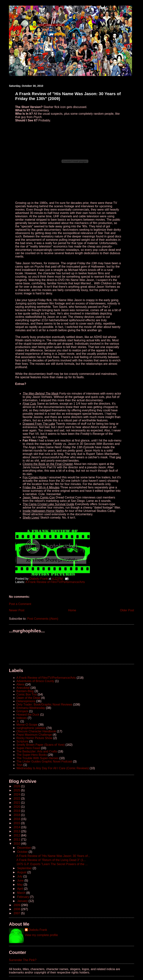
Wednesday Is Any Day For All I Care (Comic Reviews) (53, 768)
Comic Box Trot (27, 694)
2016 (17, 819)
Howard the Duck (28, 715)
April (21, 889)
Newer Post (17, 610)
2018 (17, 815)
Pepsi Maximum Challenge (34, 735)
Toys (19, 765)
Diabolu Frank (38, 930)
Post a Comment (20, 604)
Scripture (22, 741)
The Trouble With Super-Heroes (37, 758)
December (24, 848)
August (22, 872)
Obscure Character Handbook (36, 731)
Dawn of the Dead (28, 698)
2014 (17, 827)
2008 (17, 909)
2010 (17, 844)
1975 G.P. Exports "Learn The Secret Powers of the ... (52, 864)
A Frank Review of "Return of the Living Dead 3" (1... (51, 860)
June (21, 880)
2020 (17, 807)
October (23, 852)
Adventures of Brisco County (35, 681)
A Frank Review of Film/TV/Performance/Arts (55, 582)
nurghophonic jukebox (31, 728)
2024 (17, 794)
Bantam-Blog (25, 691)
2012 (17, 835)
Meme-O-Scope (27, 725)
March (22, 893)
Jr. (18, 721)
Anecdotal (23, 688)
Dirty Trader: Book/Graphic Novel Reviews (44, 705)
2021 (17, 803)
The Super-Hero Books (32, 755)
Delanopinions (26, 701)
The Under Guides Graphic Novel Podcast (44, 761)
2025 (17, 790)
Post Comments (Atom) (43, 619)
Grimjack (22, 711)
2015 (17, 823)
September (25, 868)
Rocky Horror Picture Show (34, 738)
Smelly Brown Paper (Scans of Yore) (41, 745)
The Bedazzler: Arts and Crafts (37, 751)
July (20, 876)
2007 (17, 913)
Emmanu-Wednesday (31, 708)
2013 (17, 831)
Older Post (127, 610)
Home (72, 610)
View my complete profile (41, 935)
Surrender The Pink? (23, 960)
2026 (17, 786)
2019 (17, 811)
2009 (17, 905)
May (20, 885)
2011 (17, 840)
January (23, 901)
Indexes (22, 718)
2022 (17, 799)
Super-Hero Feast (28, 748)
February (23, 897)
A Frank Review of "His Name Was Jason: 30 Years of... (53, 856)
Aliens (21, 684)
